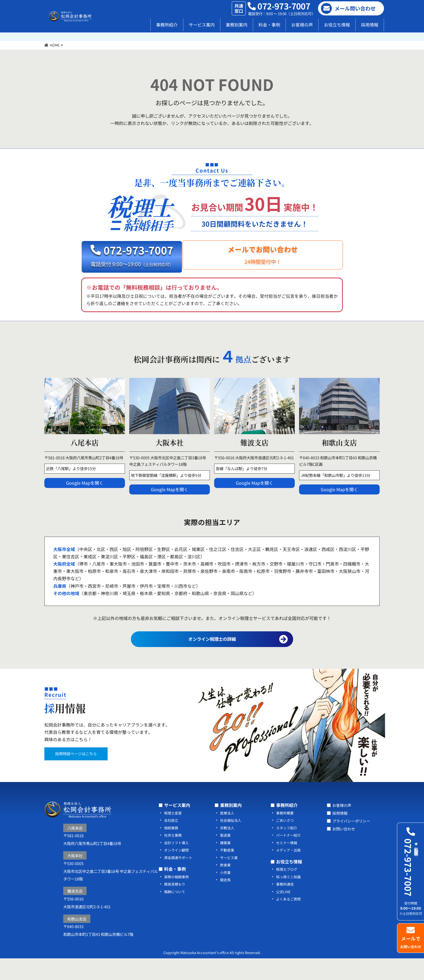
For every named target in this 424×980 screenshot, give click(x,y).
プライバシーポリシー (354, 842)
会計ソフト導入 (177, 864)
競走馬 (226, 901)
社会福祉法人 (231, 842)
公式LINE (284, 912)
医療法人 (228, 834)
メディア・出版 (289, 871)
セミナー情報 (287, 864)
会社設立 (172, 842)
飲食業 (226, 886)
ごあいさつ (286, 842)
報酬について (175, 912)
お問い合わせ (345, 849)
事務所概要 (286, 834)
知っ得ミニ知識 (289, 897)
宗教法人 (228, 849)
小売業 (226, 893)
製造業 (226, 857)
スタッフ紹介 (287, 849)
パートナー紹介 (289, 857)
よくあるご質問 (289, 920)
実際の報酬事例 (177, 897)
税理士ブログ (287, 890)
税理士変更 (174, 834)
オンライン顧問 (177, 871)
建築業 (226, 864)
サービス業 (230, 878)
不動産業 (228, 871)
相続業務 (172, 849)
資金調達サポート (179, 878)
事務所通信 (286, 905)
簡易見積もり (175, 905)
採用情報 (370, 25)
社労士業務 (174, 857)
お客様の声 (302, 25)
